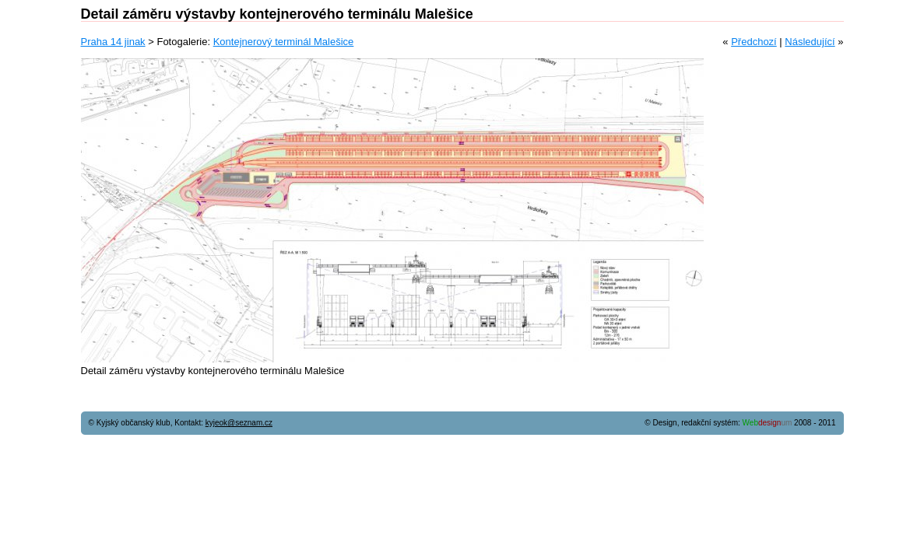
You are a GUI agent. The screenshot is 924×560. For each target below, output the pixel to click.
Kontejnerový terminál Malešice (284, 42)
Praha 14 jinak (113, 42)
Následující (810, 42)
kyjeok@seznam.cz (239, 423)
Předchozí (754, 42)
